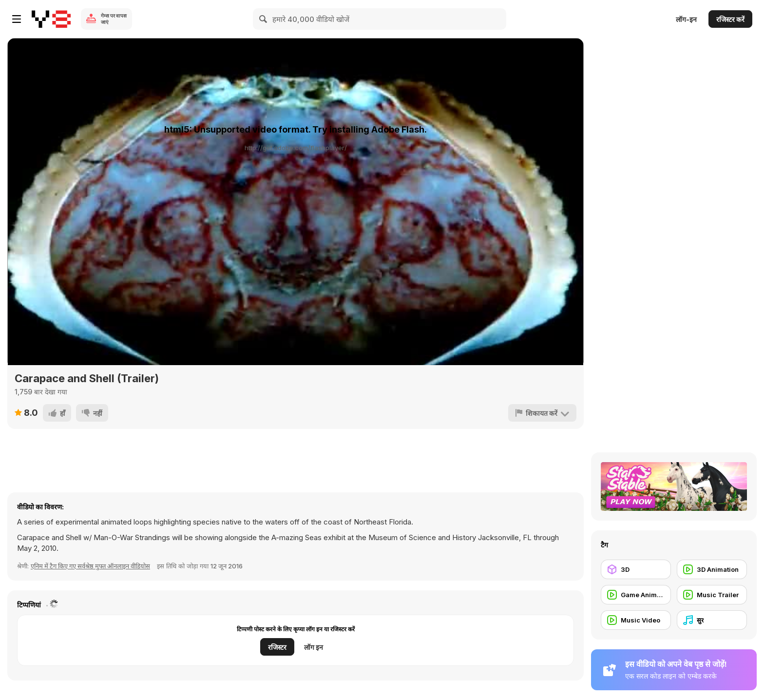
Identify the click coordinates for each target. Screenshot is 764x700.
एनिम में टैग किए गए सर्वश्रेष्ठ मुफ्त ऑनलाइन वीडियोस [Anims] (90, 566)
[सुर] (712, 620)
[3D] (636, 569)
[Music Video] (636, 620)
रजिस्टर (277, 647)
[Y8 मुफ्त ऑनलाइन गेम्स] (51, 19)
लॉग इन (314, 647)
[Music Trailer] (712, 595)
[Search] (264, 19)
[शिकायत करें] (542, 413)
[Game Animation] (636, 595)
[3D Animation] (712, 569)
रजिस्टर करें (730, 19)
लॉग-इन (686, 19)
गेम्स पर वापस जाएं (114, 19)
